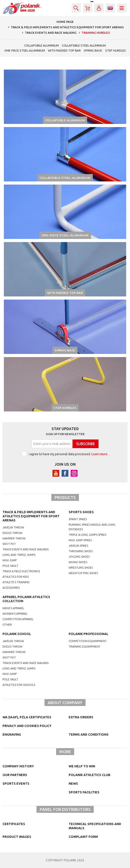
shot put (9, 658)
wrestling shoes (81, 568)
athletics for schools (19, 685)
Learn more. (100, 454)
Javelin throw (13, 527)
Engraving (12, 735)
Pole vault (10, 566)
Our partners (15, 775)
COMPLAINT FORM (83, 837)
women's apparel (15, 614)
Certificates (14, 824)
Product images (17, 837)
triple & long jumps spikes (87, 535)
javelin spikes (78, 546)
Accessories (11, 588)
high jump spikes (80, 540)
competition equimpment (88, 641)
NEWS (73, 784)
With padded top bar (64, 50)
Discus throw (12, 533)
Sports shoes (81, 512)
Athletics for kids (16, 577)
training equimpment (85, 647)
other (7, 625)
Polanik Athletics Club (90, 775)
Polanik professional (88, 634)
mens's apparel (13, 608)
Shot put (9, 544)
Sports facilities (84, 792)
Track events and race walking (26, 549)
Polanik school (17, 634)
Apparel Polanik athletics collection (26, 599)
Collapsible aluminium (42, 45)
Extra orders (81, 717)
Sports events (16, 784)
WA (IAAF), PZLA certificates (27, 717)
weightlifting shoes (83, 573)
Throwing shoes (81, 551)
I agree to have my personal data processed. (68, 454)
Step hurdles (116, 50)
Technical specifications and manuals (95, 826)
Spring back (93, 50)
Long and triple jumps (19, 555)
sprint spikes (78, 519)
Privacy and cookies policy (27, 726)
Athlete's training (16, 582)
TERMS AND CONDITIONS (89, 735)
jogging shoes (79, 557)
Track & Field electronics (21, 571)
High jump (10, 560)
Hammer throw (14, 538)
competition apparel (18, 619)
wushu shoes (78, 562)
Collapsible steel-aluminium (84, 45)
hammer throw (14, 652)
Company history (18, 766)
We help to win (82, 766)
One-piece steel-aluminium (25, 50)
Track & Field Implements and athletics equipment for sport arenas (31, 516)
